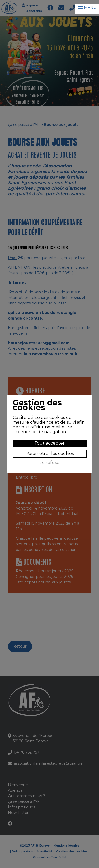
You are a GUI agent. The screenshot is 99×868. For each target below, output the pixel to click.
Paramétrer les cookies (50, 453)
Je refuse (50, 463)
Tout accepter (49, 443)
